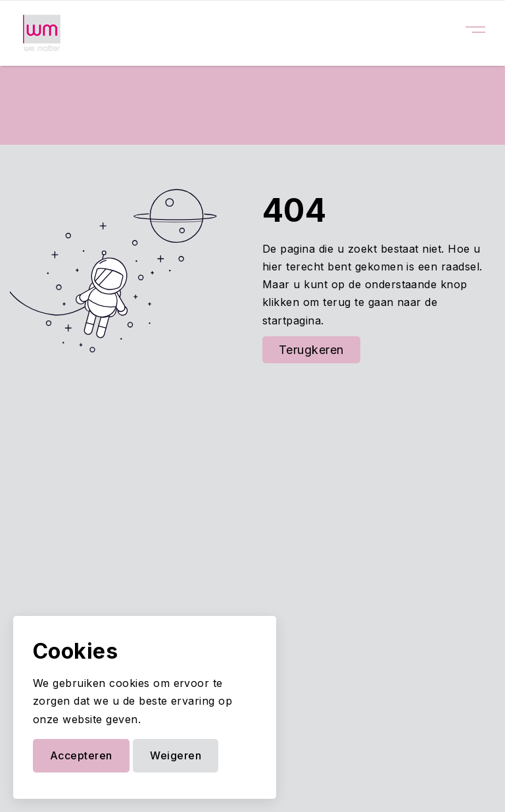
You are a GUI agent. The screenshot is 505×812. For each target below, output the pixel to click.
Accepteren (81, 755)
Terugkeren (311, 350)
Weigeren (176, 755)
